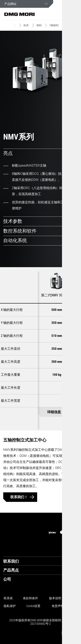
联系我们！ (19, 497)
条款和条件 (30, 598)
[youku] (52, 533)
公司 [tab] (7, 579)
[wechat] (63, 533)
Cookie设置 (33, 606)
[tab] (40, 153)
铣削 (39, 25)
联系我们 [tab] (11, 561)
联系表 (8, 598)
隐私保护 (10, 606)
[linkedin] (73, 533)
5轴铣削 (54, 25)
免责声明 (58, 606)
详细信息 (54, 412)
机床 (26, 25)
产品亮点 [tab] (11, 570)
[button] (65, 14)
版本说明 (55, 598)
